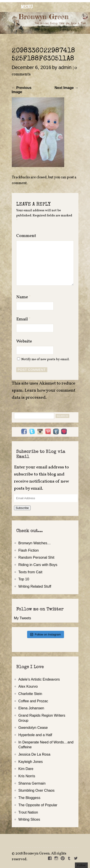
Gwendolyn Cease (33, 728)
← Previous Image (22, 90)
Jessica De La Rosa (34, 754)
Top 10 (24, 579)
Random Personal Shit (36, 557)
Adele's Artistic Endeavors (39, 679)
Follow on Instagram (45, 634)
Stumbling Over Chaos (37, 790)
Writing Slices (29, 819)
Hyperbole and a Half (35, 735)
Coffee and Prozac (33, 701)
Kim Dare (26, 769)
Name (24, 297)
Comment (26, 236)
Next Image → (66, 88)
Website (24, 341)
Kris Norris (27, 776)
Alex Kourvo (28, 686)
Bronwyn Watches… (35, 543)
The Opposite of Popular (38, 805)
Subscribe (22, 508)
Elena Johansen (31, 708)
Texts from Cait (30, 572)
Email (23, 319)
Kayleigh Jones (31, 762)
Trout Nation (28, 812)
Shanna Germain (32, 783)
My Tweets (23, 618)
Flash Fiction (29, 550)
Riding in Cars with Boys (38, 565)
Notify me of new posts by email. (45, 359)
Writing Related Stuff (35, 586)
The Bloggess (29, 798)
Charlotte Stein (30, 694)
